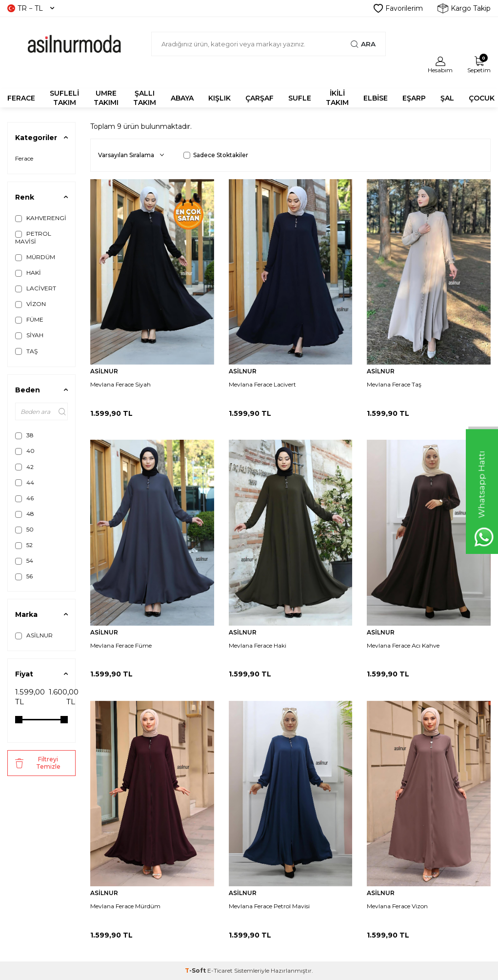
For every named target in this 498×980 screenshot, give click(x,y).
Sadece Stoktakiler (216, 155)
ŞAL (447, 98)
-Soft (196, 970)
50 (24, 530)
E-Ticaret (220, 970)
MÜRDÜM (35, 257)
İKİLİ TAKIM (337, 98)
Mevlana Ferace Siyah (120, 384)
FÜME (29, 320)
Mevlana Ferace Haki (258, 645)
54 (24, 561)
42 (24, 467)
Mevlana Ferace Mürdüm (125, 906)
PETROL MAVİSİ (33, 237)
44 (25, 483)
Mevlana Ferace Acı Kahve (403, 645)
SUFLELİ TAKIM (64, 98)
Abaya (182, 98)
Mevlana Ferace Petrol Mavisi (269, 906)
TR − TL (31, 8)
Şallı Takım (145, 98)
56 (24, 576)
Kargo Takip (464, 8)
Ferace (24, 158)
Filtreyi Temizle (38, 763)
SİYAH (29, 335)
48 (25, 514)
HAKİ (28, 273)
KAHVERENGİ (41, 218)
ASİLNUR (34, 635)
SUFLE (300, 98)
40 (25, 451)
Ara (363, 44)
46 (24, 498)
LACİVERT (36, 288)
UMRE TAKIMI (106, 98)
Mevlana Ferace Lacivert (262, 384)
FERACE (21, 98)
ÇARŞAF (259, 98)
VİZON (30, 304)
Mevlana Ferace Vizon (397, 906)
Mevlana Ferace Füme (121, 645)
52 (24, 545)
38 (24, 435)
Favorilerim (398, 8)
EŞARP (414, 98)
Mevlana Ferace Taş (394, 384)
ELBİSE (376, 98)
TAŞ (26, 351)
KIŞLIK (219, 98)
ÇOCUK (482, 98)
